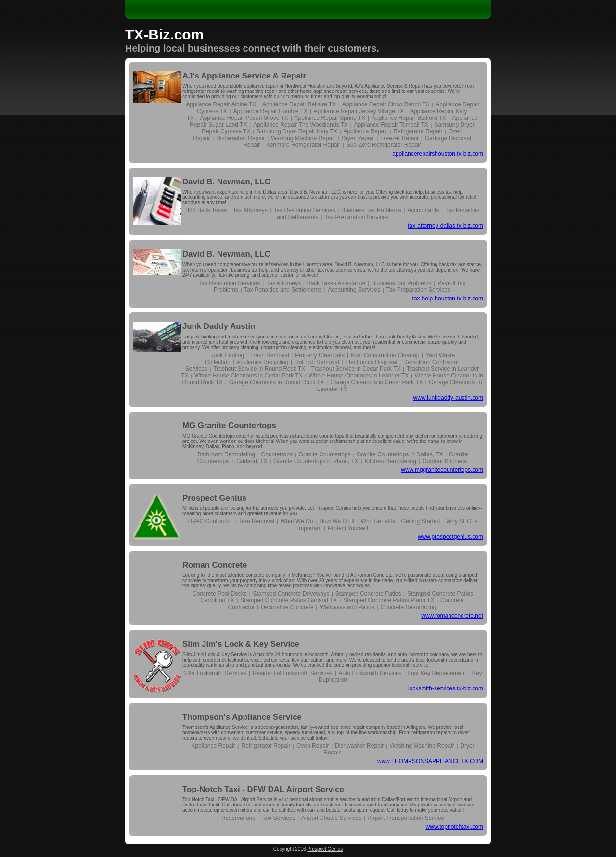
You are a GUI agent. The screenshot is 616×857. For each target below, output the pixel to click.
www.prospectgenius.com (450, 537)
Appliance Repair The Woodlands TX (301, 125)
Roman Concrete (215, 565)
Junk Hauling (227, 355)
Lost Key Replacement (437, 673)
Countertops (277, 454)
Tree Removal (256, 521)
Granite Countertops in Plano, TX (316, 461)
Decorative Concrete (287, 607)
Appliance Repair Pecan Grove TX (244, 118)
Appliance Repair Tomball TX (391, 125)
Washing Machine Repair (303, 138)
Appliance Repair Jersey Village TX (359, 111)
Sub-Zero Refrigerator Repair (384, 145)
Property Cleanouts (320, 355)
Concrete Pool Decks (220, 594)
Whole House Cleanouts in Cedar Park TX (249, 376)
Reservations (238, 818)
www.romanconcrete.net (452, 616)
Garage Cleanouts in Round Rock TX (277, 382)
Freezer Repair (399, 138)
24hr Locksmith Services (215, 673)
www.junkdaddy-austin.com (448, 398)
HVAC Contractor (210, 521)
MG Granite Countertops (229, 425)
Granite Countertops (325, 454)
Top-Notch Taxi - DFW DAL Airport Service (263, 789)
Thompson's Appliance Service (242, 717)
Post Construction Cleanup (385, 355)
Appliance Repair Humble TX (270, 111)
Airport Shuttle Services (331, 818)
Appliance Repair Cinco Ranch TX (386, 104)
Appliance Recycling (262, 362)
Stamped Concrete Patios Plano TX (389, 600)
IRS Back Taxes (206, 210)
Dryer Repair (358, 138)
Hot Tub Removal (317, 362)
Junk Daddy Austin (219, 326)
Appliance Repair (365, 131)
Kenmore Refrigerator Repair (303, 145)
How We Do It (337, 521)
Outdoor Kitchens (444, 461)
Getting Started (421, 521)
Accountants (423, 210)
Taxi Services (278, 818)
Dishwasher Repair (240, 138)
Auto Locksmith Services (370, 673)
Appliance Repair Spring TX (330, 118)
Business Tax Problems (371, 210)
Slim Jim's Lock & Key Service (241, 644)
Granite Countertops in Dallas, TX (400, 454)
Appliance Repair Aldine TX (221, 104)
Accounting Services (354, 290)
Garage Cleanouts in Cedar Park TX (377, 382)
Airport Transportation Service (406, 818)
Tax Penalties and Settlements (283, 290)
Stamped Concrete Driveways (291, 594)
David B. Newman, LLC (226, 182)
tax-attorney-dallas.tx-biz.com (445, 226)
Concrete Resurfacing (408, 607)
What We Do (297, 521)
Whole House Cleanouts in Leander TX (359, 376)
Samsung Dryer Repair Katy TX (297, 131)
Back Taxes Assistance (336, 283)
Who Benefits (378, 521)
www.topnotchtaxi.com (455, 827)
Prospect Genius (214, 498)
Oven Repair (313, 746)
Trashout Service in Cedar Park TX (356, 369)
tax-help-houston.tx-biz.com (448, 299)
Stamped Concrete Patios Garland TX (289, 600)
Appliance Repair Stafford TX (409, 118)
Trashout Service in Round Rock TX (259, 369)
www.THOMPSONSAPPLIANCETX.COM (430, 761)
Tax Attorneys (250, 210)
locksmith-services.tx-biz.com (446, 688)
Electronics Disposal (371, 362)
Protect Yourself (348, 528)
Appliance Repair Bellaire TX (299, 104)
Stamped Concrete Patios (368, 594)
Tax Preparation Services (356, 217)
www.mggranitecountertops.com (442, 470)
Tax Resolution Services (304, 210)
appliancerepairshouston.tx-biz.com (438, 154)
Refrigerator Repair (418, 131)
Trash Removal (270, 355)
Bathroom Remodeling (226, 454)
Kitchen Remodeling (390, 461)
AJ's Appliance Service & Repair (244, 76)
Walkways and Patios (347, 607)
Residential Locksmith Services (293, 673)
